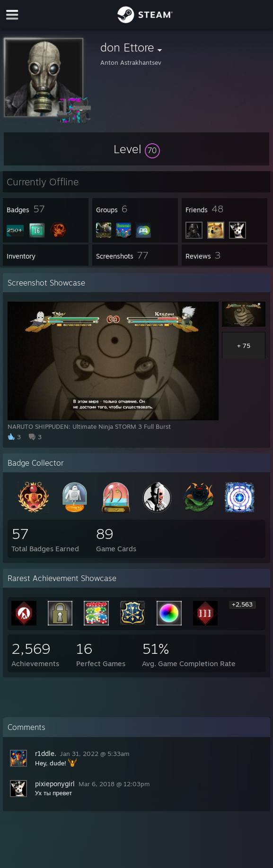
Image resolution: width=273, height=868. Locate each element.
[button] (137, 149)
